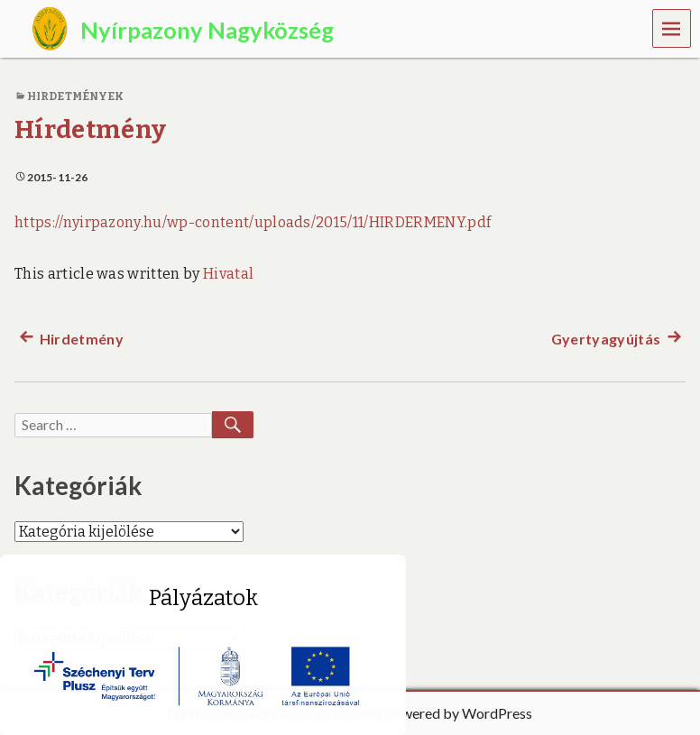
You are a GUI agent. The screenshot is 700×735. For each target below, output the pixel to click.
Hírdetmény (90, 129)
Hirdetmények (75, 96)
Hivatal (228, 274)
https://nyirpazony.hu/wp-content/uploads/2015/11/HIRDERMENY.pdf (253, 222)
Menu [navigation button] (672, 28)
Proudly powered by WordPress (433, 713)
